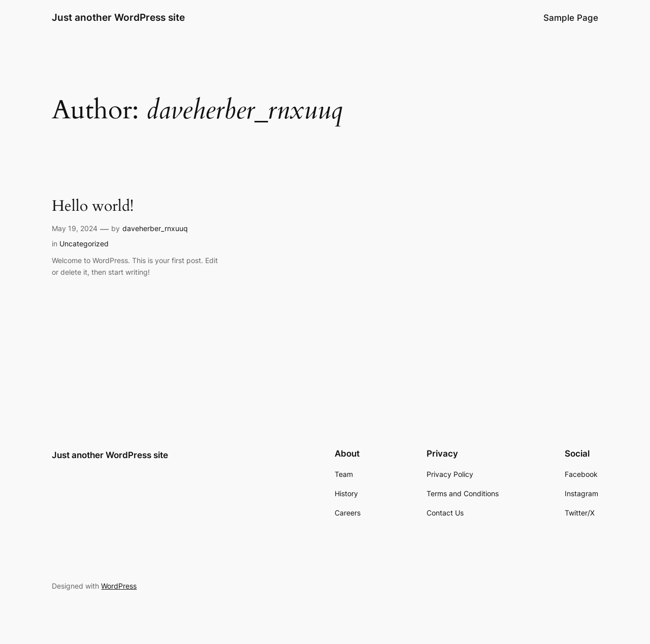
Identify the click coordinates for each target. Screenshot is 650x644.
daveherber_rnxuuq (155, 228)
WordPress (119, 586)
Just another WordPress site (118, 17)
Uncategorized (84, 244)
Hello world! (93, 207)
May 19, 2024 (75, 228)
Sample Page (571, 18)
